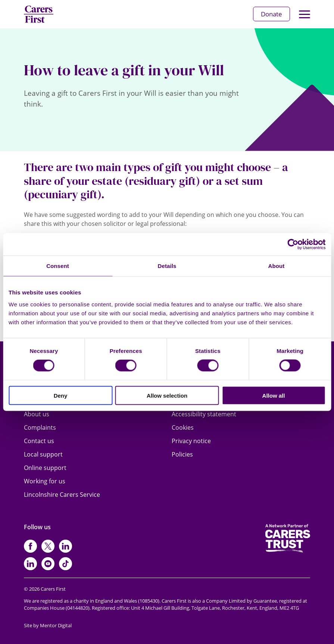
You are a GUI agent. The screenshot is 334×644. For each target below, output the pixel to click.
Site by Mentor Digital (48, 625)
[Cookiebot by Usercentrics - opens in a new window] (293, 244)
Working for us (45, 481)
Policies (182, 454)
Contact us (39, 441)
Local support (43, 454)
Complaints (40, 427)
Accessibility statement (204, 414)
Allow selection (167, 395)
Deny (61, 395)
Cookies (183, 427)
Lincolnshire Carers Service (62, 495)
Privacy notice (191, 441)
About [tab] (277, 266)
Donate (271, 14)
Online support (45, 468)
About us (37, 414)
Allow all (274, 395)
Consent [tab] (58, 266)
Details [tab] (167, 266)
